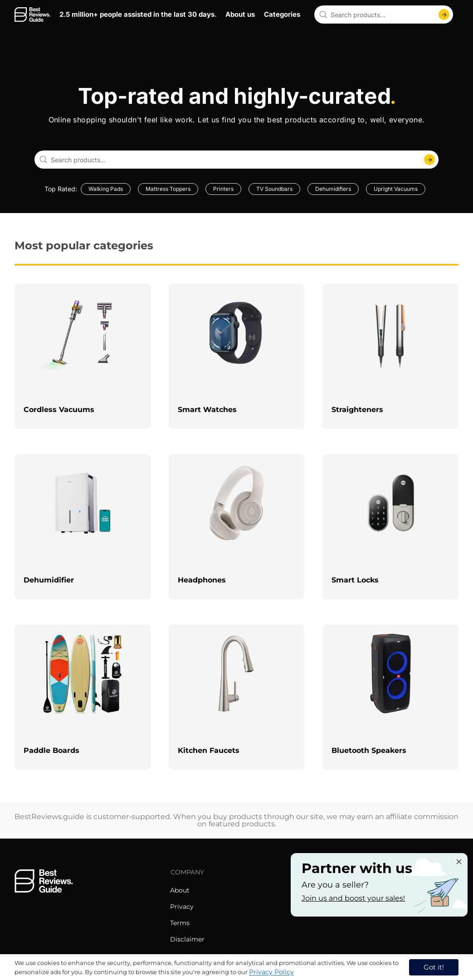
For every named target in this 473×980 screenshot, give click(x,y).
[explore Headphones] (237, 527)
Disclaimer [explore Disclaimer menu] (187, 939)
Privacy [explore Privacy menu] (182, 907)
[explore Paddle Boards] (83, 697)
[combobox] (384, 15)
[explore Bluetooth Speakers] (390, 697)
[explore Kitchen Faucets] (237, 697)
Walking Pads (106, 189)
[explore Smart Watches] (237, 356)
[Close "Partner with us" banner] (459, 862)
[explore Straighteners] (390, 356)
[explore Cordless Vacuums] (83, 356)
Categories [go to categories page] (282, 14)
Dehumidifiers (333, 189)
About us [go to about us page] (240, 14)
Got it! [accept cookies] (434, 967)
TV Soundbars (274, 189)
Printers (223, 189)
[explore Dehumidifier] (83, 527)
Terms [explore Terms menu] (180, 923)
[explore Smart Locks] (390, 527)
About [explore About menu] (180, 890)
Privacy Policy (271, 972)
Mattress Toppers (168, 189)
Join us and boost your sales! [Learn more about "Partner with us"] (353, 898)
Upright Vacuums (396, 189)
